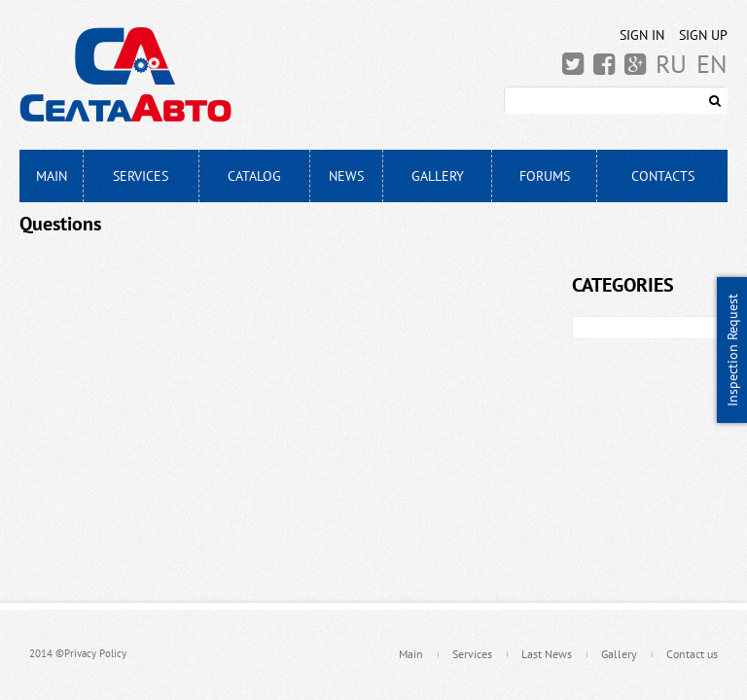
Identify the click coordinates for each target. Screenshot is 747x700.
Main (52, 176)
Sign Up (703, 35)
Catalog (254, 176)
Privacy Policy (95, 653)
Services (141, 176)
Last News (547, 654)
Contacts (663, 176)
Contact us (692, 654)
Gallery (438, 176)
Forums (545, 176)
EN (712, 64)
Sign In (642, 35)
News (346, 176)
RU (671, 64)
